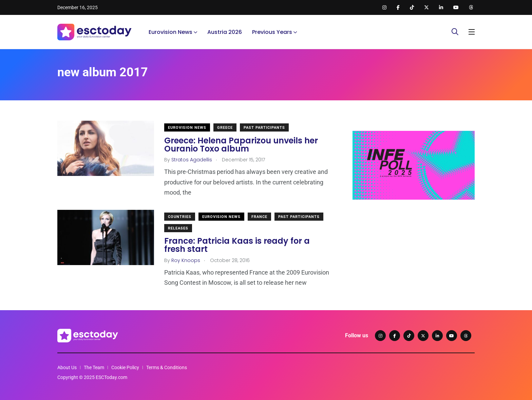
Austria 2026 (225, 32)
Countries (180, 217)
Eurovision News (170, 32)
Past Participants (264, 128)
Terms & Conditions (167, 367)
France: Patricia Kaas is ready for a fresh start (237, 245)
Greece (225, 128)
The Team (94, 367)
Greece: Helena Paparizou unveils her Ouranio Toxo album (241, 145)
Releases (178, 228)
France (259, 217)
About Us (67, 367)
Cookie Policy (125, 367)
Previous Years (272, 32)
